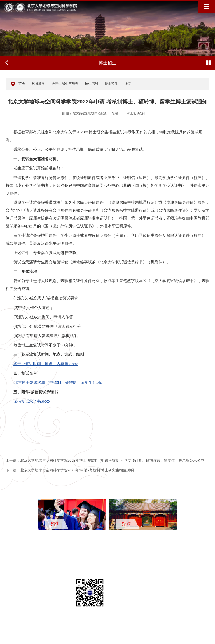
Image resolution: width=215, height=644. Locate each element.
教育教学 (38, 84)
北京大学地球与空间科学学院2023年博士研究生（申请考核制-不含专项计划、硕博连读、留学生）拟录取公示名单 (105, 460)
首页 (22, 84)
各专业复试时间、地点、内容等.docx (45, 364)
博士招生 (111, 84)
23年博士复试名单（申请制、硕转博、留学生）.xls (58, 383)
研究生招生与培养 (65, 84)
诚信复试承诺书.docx (32, 401)
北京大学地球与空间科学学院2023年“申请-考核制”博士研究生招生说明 (70, 470)
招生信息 (92, 84)
